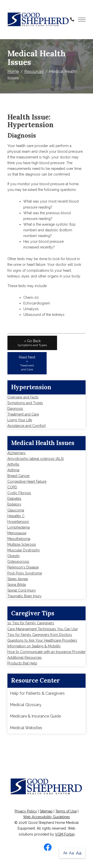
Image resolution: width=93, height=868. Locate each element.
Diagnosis (15, 409)
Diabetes (14, 499)
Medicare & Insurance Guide (35, 716)
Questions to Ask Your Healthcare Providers (42, 640)
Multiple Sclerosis (22, 544)
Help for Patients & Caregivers (37, 693)
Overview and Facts (23, 397)
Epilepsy (14, 504)
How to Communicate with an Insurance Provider (46, 652)
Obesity (14, 556)
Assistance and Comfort (27, 426)
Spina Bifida (17, 585)
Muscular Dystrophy (24, 550)
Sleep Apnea (18, 579)
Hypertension (18, 522)
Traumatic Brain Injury (25, 596)
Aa (65, 853)
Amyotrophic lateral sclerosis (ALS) (36, 459)
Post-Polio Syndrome (25, 573)
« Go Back (32, 343)
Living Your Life (20, 420)
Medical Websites (26, 728)
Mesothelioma (19, 539)
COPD (12, 487)
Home (13, 72)
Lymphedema (19, 527)
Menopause (17, 533)
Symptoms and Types (25, 403)
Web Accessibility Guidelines (46, 817)
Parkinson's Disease (23, 567)
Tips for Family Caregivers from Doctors (40, 635)
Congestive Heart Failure (27, 481)
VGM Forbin (65, 834)
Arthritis (13, 464)
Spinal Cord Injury (22, 590)
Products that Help (22, 663)
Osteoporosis (18, 562)
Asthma (13, 470)
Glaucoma (16, 510)
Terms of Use (66, 811)
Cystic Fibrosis (19, 493)
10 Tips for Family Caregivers (31, 623)
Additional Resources (25, 658)
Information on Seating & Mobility (34, 646)
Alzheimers (16, 453)
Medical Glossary (26, 705)
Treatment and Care (23, 414)
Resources (34, 72)
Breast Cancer (19, 476)
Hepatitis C (16, 516)
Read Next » (27, 363)
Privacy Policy (26, 811)
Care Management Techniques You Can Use (43, 629)
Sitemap (46, 811)
